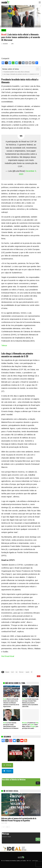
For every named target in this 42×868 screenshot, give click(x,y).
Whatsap (7, 765)
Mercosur (21, 672)
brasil (12, 672)
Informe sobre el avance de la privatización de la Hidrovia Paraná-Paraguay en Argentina (19, 819)
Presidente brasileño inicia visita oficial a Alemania (16, 72)
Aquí (38, 783)
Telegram (8, 771)
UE (32, 672)
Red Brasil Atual (8, 656)
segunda (27, 672)
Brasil (4, 30)
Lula (16, 672)
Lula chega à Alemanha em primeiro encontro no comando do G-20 (21, 74)
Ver (38, 839)
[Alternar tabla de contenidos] (37, 69)
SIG (8, 827)
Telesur (4, 345)
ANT (3, 827)
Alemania (7, 672)
